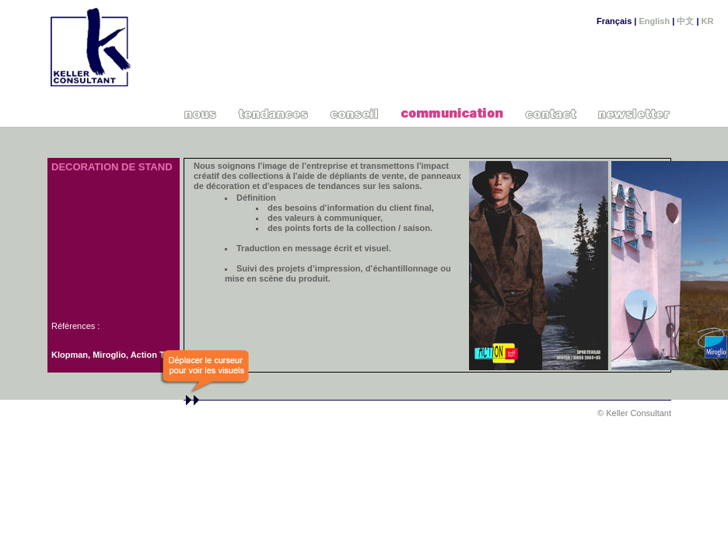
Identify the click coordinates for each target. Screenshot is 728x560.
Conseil (355, 113)
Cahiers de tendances (274, 113)
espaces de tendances (315, 186)
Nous (201, 113)
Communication (452, 113)
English (654, 21)
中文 (685, 21)
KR (708, 21)
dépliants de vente (365, 176)
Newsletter (635, 113)
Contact (551, 113)
